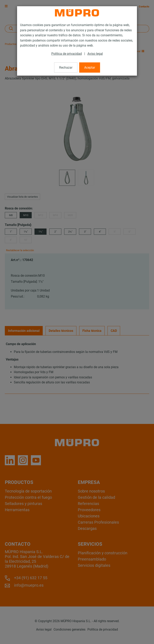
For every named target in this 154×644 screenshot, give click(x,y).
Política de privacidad (67, 54)
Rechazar (66, 68)
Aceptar (90, 68)
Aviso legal (95, 54)
